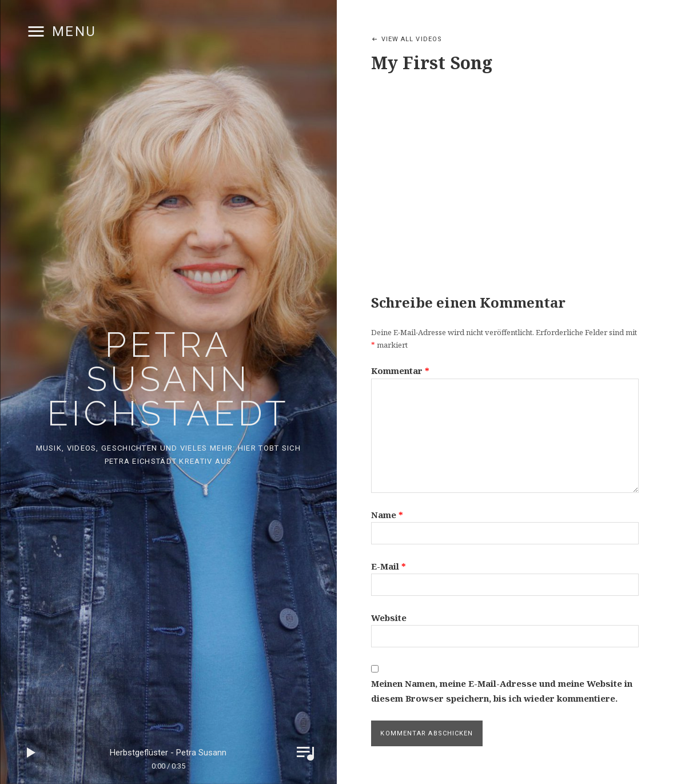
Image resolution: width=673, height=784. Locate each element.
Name (387, 515)
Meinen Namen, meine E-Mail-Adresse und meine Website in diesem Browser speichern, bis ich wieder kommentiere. (502, 691)
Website (389, 618)
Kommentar (400, 371)
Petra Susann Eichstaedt (168, 379)
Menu (74, 31)
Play (31, 753)
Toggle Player (305, 753)
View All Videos (412, 39)
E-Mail (389, 566)
